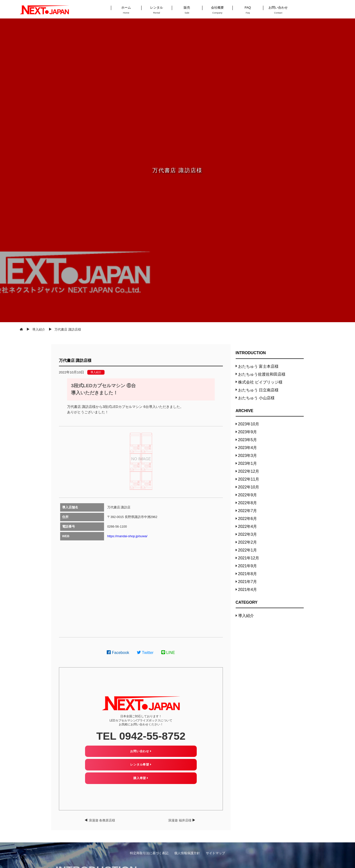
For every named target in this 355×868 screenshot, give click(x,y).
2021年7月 (248, 582)
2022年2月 (248, 542)
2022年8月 (248, 503)
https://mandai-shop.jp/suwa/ (127, 536)
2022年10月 (249, 487)
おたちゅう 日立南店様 (258, 390)
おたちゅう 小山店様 (256, 398)
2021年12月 (249, 558)
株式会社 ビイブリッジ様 (260, 382)
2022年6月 (248, 519)
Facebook (118, 653)
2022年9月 (248, 495)
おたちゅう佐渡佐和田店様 (262, 374)
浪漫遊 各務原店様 (102, 820)
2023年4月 (248, 448)
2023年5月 (248, 440)
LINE (168, 653)
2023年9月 (248, 432)
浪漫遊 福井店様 (180, 820)
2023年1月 (248, 463)
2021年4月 (248, 590)
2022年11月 (249, 479)
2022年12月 (249, 471)
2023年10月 (249, 424)
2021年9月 (248, 566)
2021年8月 (248, 574)
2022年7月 (248, 511)
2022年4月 (248, 526)
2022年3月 (248, 534)
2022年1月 (248, 550)
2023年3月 (248, 456)
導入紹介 (96, 372)
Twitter (145, 653)
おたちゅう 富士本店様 (258, 366)
